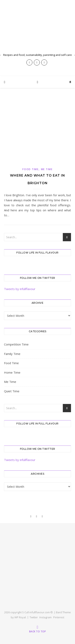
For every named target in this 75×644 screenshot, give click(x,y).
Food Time (30, 169)
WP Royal (20, 617)
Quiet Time (12, 391)
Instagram (45, 617)
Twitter (34, 617)
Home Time (12, 372)
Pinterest (59, 617)
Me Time (47, 169)
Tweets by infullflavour (20, 289)
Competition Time (16, 344)
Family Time (12, 354)
